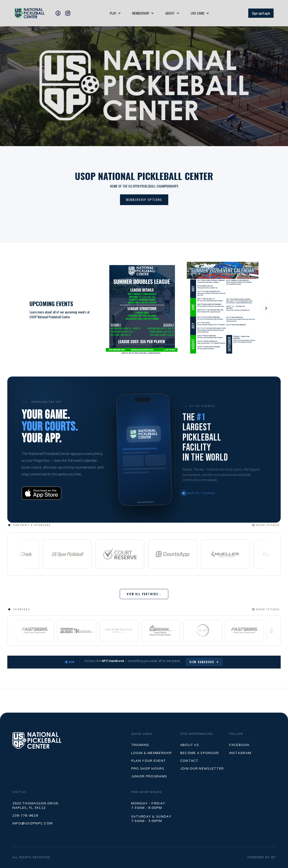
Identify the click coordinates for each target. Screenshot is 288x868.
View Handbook (204, 662)
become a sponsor (200, 753)
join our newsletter (202, 769)
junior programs (149, 776)
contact (189, 761)
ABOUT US (190, 745)
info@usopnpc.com (33, 823)
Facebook (239, 745)
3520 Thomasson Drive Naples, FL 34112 (36, 806)
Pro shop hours (148, 769)
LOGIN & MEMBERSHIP (152, 753)
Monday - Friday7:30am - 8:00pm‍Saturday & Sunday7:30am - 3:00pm (151, 812)
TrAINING (140, 745)
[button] (115, 13)
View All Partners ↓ (144, 594)
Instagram (240, 753)
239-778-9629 (25, 816)
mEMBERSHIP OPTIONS (144, 200)
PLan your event (149, 761)
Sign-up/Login (261, 13)
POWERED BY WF (262, 857)
